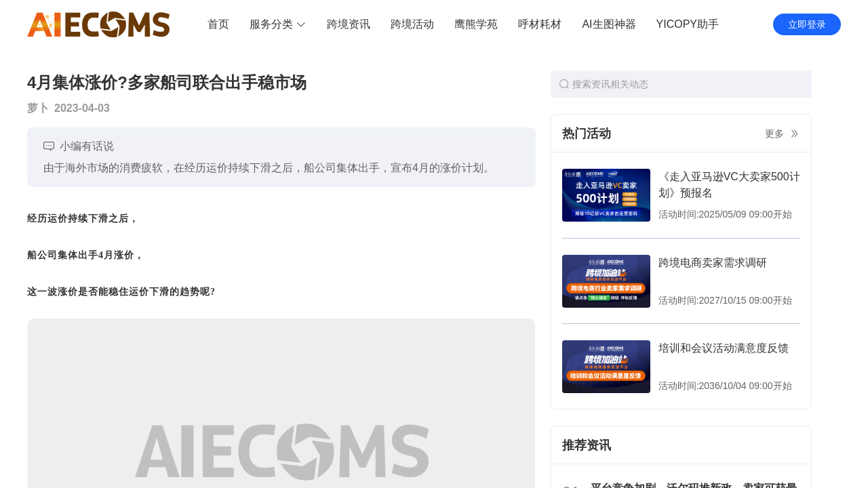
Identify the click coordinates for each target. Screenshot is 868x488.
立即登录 (807, 24)
